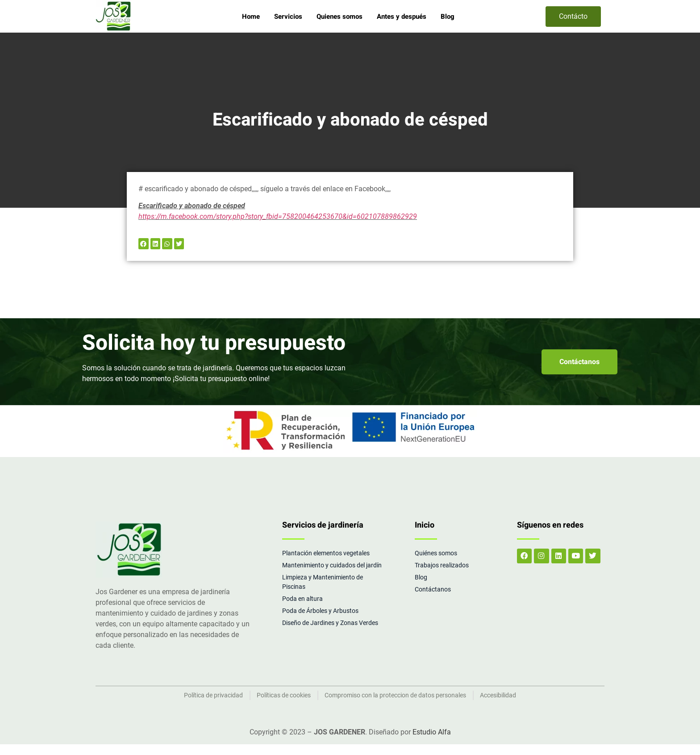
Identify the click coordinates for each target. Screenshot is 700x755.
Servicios (288, 17)
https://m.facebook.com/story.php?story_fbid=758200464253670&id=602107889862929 (278, 216)
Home (251, 17)
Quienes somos (340, 17)
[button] (144, 244)
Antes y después (402, 17)
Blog (448, 17)
